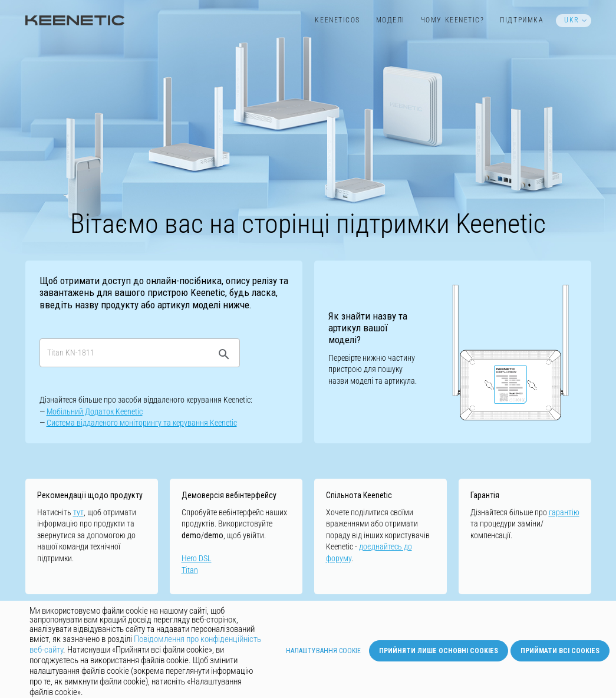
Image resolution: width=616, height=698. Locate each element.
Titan (190, 570)
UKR (572, 20)
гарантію (564, 512)
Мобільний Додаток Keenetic (95, 411)
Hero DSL (197, 558)
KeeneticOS (337, 20)
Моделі (391, 20)
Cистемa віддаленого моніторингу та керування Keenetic (142, 423)
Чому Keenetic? (453, 20)
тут (78, 512)
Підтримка (522, 20)
